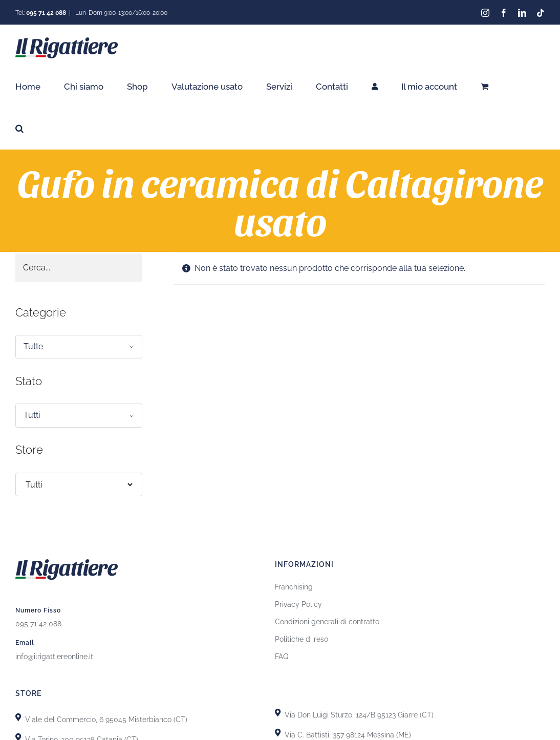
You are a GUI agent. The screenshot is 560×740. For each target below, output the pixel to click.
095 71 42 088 (38, 622)
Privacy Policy (298, 603)
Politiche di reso (301, 638)
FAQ (282, 655)
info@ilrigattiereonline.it (54, 655)
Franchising (294, 585)
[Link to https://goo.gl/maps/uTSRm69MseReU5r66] (18, 736)
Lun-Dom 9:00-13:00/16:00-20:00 (121, 13)
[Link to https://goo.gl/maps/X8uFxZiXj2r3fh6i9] (18, 716)
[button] (19, 128)
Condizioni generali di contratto (327, 620)
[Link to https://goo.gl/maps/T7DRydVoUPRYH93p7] (278, 731)
